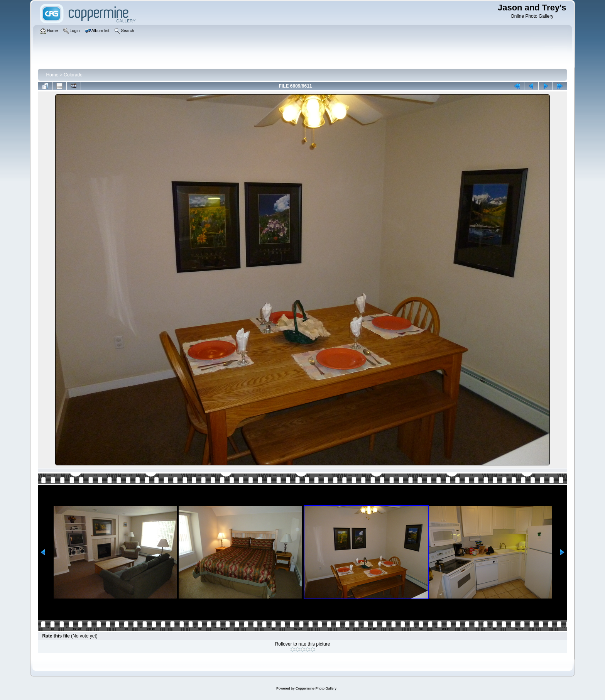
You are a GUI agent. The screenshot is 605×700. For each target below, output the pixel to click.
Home (52, 75)
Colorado (73, 75)
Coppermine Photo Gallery (316, 688)
